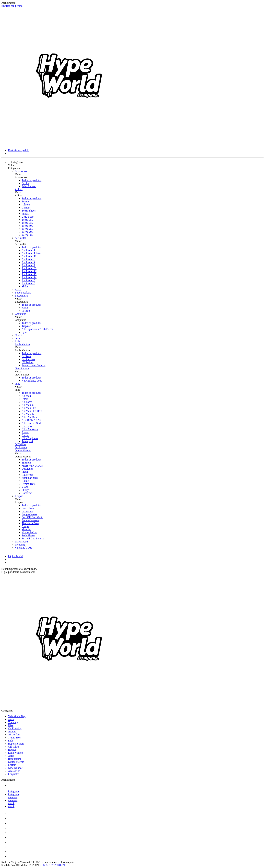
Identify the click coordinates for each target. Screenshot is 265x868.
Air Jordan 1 (28, 250)
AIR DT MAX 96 (31, 420)
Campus (26, 208)
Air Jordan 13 (29, 274)
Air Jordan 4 (28, 262)
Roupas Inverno (30, 520)
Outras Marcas (23, 450)
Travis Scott (21, 542)
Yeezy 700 (27, 232)
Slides (25, 286)
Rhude (25, 481)
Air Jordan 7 (28, 265)
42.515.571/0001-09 (54, 865)
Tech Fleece (28, 535)
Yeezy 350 (27, 220)
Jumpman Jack (30, 478)
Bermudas (27, 511)
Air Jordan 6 (28, 283)
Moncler (26, 529)
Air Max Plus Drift (32, 411)
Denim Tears (29, 484)
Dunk (25, 399)
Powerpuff (27, 441)
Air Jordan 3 (28, 259)
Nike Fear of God (31, 423)
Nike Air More (30, 417)
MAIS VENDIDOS (32, 466)
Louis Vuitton (22, 344)
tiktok (11, 803)
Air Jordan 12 (29, 256)
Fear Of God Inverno (33, 538)
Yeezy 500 (27, 226)
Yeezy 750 (27, 229)
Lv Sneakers (28, 359)
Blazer (25, 435)
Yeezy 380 (27, 223)
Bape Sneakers (23, 293)
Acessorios (21, 171)
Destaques (27, 469)
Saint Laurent (29, 186)
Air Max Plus (29, 408)
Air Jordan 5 (28, 280)
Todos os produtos (32, 180)
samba (25, 214)
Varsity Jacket (29, 532)
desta (18, 338)
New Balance (22, 368)
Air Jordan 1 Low (31, 253)
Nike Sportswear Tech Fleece (37, 329)
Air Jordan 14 (29, 277)
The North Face (30, 523)
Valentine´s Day (24, 548)
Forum (25, 201)
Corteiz (19, 335)
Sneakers (27, 463)
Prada (25, 472)
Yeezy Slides (29, 211)
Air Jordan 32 (29, 268)
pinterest (13, 797)
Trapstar (26, 326)
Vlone (25, 487)
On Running (22, 447)
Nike (17, 384)
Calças (25, 526)
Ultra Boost (28, 217)
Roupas (19, 496)
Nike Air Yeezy (30, 429)
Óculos (25, 183)
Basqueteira (21, 296)
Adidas (19, 189)
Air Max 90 (28, 405)
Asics (18, 290)
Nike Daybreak (30, 438)
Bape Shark (28, 508)
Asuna (25, 432)
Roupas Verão (29, 514)
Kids (17, 341)
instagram (13, 791)
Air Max (26, 396)
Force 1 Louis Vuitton (34, 365)
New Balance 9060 (32, 381)
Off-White (20, 444)
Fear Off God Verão (32, 517)
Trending (20, 545)
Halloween (27, 475)
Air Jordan (21, 238)
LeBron (26, 311)
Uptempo (27, 426)
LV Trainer (28, 362)
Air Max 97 (28, 414)
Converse (27, 493)
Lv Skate (26, 356)
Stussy (25, 490)
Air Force (27, 402)
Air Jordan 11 (29, 271)
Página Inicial (16, 556)
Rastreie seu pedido (12, 6)
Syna (24, 332)
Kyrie (25, 308)
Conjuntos (20, 314)
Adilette (26, 205)
